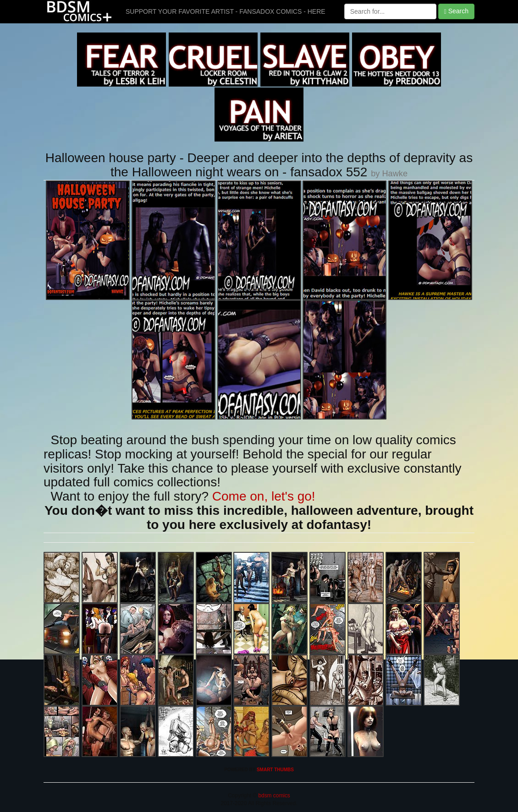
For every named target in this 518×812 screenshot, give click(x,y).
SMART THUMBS (275, 770)
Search (456, 11)
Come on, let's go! (264, 496)
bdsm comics (273, 796)
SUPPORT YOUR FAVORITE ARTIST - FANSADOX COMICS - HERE (226, 11)
